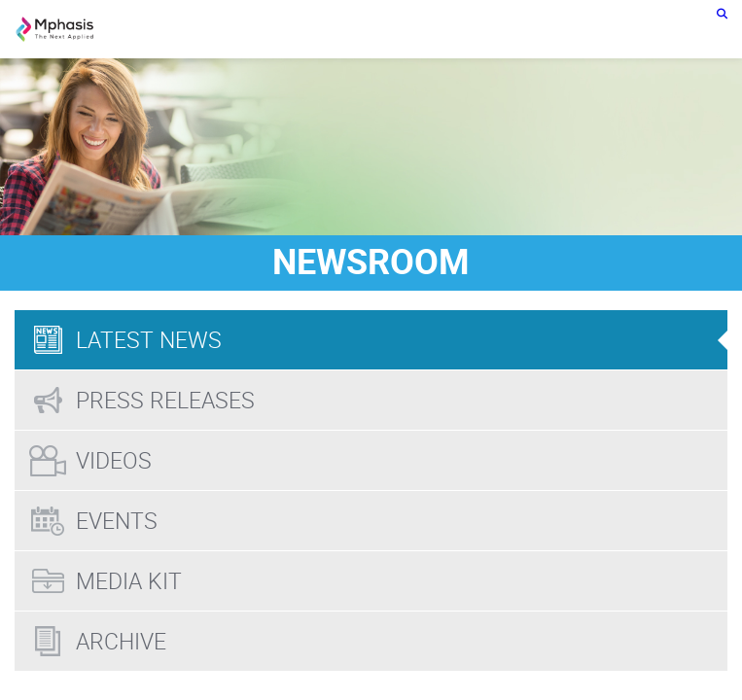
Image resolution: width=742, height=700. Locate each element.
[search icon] (722, 13)
